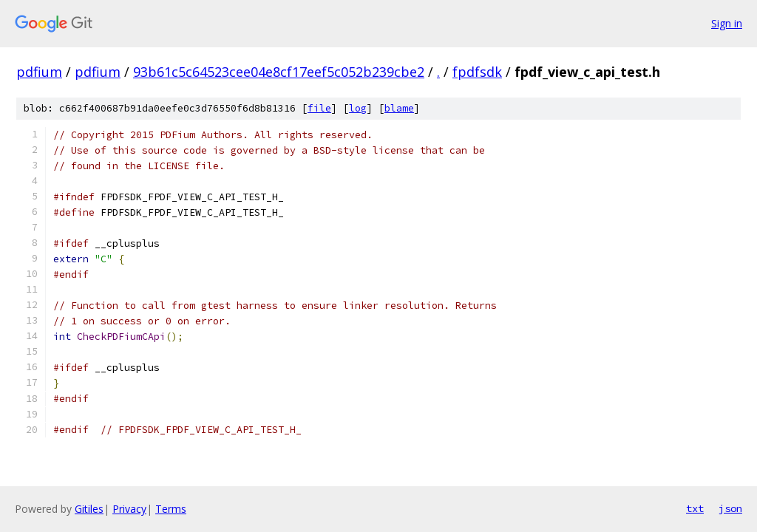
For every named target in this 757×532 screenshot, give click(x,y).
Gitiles (89, 509)
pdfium (39, 72)
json (730, 508)
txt (695, 508)
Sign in (727, 23)
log (358, 108)
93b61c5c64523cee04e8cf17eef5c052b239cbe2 (279, 72)
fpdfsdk (477, 72)
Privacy (129, 509)
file (319, 108)
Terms (171, 509)
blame (399, 108)
